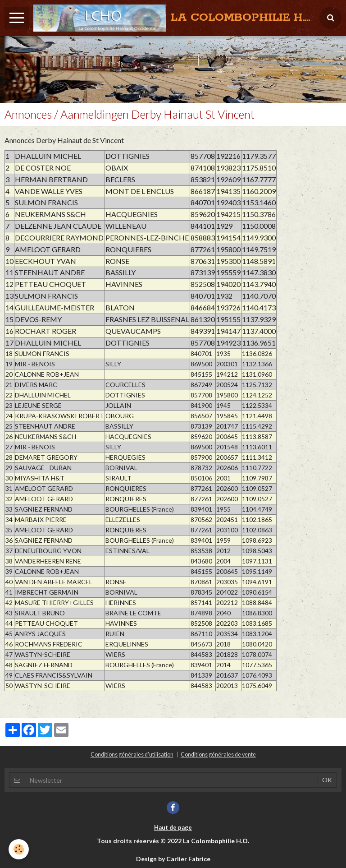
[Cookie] (19, 849)
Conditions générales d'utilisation (132, 755)
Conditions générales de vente (218, 755)
